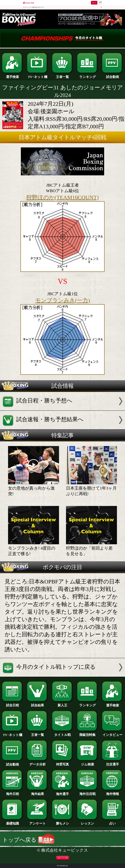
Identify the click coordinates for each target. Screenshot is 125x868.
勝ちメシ (62, 822)
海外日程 (13, 792)
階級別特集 (88, 733)
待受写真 (62, 763)
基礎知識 (13, 822)
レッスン (88, 822)
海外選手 (62, 792)
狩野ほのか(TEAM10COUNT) (62, 197)
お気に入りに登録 (63, 858)
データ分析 (37, 763)
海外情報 (112, 792)
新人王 (62, 704)
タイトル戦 (62, 733)
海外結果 (37, 792)
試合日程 (13, 704)
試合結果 (37, 704)
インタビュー (112, 733)
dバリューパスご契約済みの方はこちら (34, 7)
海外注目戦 (88, 792)
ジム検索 (88, 763)
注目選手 (112, 763)
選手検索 (13, 75)
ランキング (88, 75)
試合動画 (112, 75)
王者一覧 (62, 75)
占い (112, 822)
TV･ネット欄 (37, 75)
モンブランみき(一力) (62, 300)
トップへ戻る (28, 840)
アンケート (37, 822)
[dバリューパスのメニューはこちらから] (100, 3)
